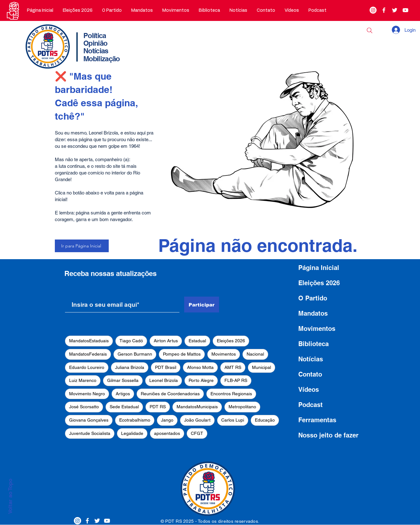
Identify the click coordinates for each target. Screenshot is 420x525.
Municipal (262, 367)
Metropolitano (242, 407)
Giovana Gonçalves (89, 420)
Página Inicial (319, 268)
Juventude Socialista (90, 433)
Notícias (311, 359)
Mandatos (313, 313)
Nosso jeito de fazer (328, 435)
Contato (310, 374)
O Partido (313, 298)
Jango (167, 420)
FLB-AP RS (236, 380)
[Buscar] (370, 30)
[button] (112, 10)
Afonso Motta (200, 367)
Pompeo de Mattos (182, 354)
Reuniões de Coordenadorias (170, 394)
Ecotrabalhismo (135, 420)
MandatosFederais (88, 354)
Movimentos (224, 354)
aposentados (167, 433)
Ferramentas (317, 420)
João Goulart (197, 420)
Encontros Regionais (231, 394)
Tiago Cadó (131, 341)
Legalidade (132, 433)
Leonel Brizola (164, 380)
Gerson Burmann (135, 354)
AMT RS (233, 367)
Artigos (123, 394)
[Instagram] (373, 10)
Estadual (197, 341)
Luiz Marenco (83, 380)
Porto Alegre (201, 380)
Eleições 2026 (231, 341)
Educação (265, 420)
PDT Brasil (166, 367)
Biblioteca (313, 344)
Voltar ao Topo (10, 496)
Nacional (255, 354)
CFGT (197, 433)
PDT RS (158, 407)
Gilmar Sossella (123, 380)
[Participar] (202, 305)
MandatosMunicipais (197, 407)
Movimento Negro (87, 394)
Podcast (310, 405)
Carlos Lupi (233, 420)
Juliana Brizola (130, 367)
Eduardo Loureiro (87, 367)
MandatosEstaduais (89, 341)
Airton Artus (166, 341)
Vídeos (309, 390)
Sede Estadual (124, 407)
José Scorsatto (84, 407)
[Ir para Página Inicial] (82, 246)
